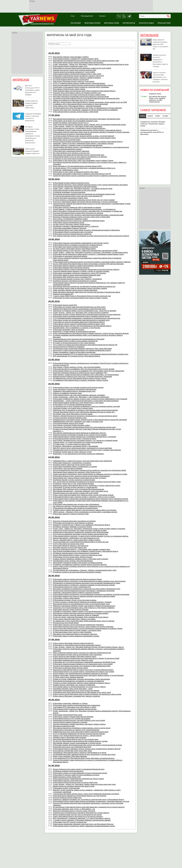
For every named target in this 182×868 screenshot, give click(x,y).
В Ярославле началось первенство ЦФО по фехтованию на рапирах (77, 207)
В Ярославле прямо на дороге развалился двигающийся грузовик (76, 636)
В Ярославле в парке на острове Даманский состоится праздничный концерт (80, 773)
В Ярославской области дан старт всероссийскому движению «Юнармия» (79, 395)
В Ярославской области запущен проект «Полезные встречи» (75, 439)
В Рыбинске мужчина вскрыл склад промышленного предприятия (76, 553)
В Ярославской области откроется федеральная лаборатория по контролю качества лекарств (86, 269)
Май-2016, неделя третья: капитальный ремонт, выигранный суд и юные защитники (82, 448)
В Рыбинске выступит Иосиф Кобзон (66, 623)
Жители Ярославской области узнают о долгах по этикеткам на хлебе (78, 555)
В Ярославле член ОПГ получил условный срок (70, 822)
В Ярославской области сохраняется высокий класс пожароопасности (78, 245)
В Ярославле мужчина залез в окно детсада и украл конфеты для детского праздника (83, 627)
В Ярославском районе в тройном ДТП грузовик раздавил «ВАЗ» (76, 59)
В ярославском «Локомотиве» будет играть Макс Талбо (72, 751)
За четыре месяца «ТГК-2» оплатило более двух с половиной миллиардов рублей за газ (84, 168)
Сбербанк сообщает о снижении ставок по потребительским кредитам (78, 145)
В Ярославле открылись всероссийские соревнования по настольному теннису (81, 243)
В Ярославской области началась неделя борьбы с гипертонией (76, 112)
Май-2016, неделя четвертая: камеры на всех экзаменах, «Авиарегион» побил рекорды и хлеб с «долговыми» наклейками (87, 791)
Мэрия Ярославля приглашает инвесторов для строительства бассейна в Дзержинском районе (87, 292)
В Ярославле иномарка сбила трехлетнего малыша (71, 268)
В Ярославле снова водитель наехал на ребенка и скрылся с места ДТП (78, 76)
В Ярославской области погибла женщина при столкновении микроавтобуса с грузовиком (84, 437)
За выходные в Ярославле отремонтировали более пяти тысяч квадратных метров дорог (84, 427)
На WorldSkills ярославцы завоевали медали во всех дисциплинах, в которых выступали (84, 755)
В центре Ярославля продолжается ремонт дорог (70, 198)
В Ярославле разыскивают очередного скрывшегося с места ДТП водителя (79, 273)
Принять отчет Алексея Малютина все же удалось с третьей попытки (77, 736)
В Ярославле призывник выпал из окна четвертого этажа (73, 660)
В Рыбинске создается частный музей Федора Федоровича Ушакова (77, 572)
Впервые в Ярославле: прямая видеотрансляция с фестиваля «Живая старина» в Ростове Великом (88, 675)
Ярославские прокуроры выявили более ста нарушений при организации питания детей (84, 194)
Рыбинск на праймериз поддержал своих (67, 393)
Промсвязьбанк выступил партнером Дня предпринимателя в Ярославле (79, 339)
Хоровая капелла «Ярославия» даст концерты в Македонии (74, 685)
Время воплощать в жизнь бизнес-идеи (67, 777)
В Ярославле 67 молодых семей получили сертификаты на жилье (76, 775)
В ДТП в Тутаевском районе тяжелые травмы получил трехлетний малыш (79, 83)
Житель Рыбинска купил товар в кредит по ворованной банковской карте (79, 769)
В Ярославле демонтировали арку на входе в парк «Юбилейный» (76, 504)
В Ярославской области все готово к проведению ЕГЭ (72, 587)
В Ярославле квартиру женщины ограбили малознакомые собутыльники (79, 266)
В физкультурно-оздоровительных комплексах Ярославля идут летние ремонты (81, 813)
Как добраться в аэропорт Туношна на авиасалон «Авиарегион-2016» (78, 506)
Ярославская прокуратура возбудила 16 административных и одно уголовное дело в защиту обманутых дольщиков (90, 163)
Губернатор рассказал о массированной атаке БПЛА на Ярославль (152, 132)
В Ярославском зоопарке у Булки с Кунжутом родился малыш (75, 600)
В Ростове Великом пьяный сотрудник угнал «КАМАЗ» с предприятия (77, 279)
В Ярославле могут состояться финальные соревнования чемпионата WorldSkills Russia (84, 662)
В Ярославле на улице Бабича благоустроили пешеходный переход (77, 645)
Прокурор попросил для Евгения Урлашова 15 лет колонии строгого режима (80, 435)
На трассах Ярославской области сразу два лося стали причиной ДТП (78, 196)
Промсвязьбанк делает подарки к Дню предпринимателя (73, 561)
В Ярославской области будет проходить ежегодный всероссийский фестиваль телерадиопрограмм (88, 215)
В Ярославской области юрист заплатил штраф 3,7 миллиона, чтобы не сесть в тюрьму (84, 497)
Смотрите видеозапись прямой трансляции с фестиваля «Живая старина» (79, 724)
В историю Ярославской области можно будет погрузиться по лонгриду (78, 213)
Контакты (103, 16)
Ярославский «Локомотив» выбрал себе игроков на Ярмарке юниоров (78, 563)
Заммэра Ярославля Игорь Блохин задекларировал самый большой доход (79, 309)
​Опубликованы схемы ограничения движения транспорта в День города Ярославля (82, 349)
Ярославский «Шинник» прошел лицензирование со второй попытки (77, 743)
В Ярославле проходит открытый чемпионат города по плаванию (76, 615)
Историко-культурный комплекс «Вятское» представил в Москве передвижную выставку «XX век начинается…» (87, 430)
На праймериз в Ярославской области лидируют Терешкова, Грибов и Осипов (81, 380)
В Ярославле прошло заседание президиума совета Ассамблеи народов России (81, 316)
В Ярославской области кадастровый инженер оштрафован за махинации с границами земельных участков (91, 801)
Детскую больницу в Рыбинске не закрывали (69, 347)
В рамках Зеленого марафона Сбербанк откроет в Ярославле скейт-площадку (81, 559)
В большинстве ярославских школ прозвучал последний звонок (75, 508)
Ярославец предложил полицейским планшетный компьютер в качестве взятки (81, 97)
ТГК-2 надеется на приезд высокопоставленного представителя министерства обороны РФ (85, 345)
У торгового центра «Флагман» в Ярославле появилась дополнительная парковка (82, 820)
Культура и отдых (146, 23)
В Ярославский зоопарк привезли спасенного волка (71, 183)
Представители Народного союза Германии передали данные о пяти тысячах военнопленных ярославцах (90, 185)
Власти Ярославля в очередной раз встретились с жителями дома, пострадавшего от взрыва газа (88, 211)
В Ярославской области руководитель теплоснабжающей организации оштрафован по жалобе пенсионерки (91, 594)
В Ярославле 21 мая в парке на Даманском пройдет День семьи (76, 172)
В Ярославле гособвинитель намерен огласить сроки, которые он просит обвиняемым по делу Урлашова (90, 399)
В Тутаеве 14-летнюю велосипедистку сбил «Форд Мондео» (74, 343)
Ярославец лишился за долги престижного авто (70, 548)
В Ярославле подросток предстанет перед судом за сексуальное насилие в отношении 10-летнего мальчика (91, 132)
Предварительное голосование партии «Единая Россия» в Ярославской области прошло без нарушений (90, 420)
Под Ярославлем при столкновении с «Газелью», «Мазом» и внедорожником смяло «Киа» (85, 570)
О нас (73, 16)
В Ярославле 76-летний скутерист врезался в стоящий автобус (75, 487)
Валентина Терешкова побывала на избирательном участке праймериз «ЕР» (80, 373)
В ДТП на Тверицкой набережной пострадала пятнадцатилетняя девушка (79, 734)
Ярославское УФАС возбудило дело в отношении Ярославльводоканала (79, 489)
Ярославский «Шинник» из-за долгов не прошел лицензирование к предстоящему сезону (84, 138)
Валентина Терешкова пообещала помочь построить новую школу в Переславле (82, 217)
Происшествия (164, 23)
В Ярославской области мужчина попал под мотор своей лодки (75, 782)
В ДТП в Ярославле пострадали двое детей (68, 544)
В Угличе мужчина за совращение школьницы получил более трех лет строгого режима (84, 200)
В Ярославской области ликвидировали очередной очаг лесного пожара (78, 779)
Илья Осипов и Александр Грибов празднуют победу (72, 425)
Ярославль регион (92, 23)
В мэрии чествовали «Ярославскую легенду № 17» (71, 123)
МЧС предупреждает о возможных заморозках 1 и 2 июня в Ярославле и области (82, 818)
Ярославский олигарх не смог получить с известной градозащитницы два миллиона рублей (85, 251)
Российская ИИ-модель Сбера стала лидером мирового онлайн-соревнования (158, 99)
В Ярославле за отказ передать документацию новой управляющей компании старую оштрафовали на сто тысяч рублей (91, 502)
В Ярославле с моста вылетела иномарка (68, 468)
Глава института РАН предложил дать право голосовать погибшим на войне (80, 531)
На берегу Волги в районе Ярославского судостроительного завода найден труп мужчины (85, 510)
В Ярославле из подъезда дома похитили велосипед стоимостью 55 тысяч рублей (82, 68)
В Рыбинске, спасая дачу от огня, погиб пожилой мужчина (73, 484)
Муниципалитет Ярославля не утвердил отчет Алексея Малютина (76, 730)
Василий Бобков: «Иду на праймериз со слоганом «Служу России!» (77, 328)
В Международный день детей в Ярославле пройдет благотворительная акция (81, 732)
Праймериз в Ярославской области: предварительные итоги (74, 391)
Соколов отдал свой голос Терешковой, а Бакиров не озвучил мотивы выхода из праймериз (85, 110)
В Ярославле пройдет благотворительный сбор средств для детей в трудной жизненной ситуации (87, 745)
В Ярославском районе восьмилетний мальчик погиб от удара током (77, 74)
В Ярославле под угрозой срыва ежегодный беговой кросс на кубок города (79, 307)
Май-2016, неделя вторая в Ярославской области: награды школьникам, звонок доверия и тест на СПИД (90, 102)
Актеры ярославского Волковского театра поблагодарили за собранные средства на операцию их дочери (90, 474)
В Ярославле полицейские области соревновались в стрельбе (75, 467)
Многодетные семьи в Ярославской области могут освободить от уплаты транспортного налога (87, 486)
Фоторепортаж (129, 23)
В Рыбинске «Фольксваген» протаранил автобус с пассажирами (75, 446)
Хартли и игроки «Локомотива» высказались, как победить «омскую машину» (160, 77)
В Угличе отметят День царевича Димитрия (68, 677)
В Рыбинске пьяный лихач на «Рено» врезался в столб (72, 452)
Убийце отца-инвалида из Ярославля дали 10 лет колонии (74, 100)
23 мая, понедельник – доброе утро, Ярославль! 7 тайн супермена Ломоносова (81, 397)
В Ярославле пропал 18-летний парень (67, 140)
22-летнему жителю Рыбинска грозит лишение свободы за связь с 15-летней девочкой (84, 136)
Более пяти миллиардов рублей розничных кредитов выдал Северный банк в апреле (83, 85)
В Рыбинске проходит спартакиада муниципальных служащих (75, 281)
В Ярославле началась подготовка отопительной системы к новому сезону (79, 95)
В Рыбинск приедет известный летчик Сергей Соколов (72, 465)
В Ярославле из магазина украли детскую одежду (70, 668)
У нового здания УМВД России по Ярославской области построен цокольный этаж (82, 296)
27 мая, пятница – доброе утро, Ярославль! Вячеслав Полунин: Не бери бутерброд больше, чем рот (88, 647)
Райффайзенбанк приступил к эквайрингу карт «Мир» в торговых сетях (78, 422)
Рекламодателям (87, 16)
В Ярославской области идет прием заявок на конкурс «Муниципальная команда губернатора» (87, 230)
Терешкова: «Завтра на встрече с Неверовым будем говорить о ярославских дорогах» (83, 144)
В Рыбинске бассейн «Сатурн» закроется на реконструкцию (74, 480)
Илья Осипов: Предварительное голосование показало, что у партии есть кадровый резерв (85, 440)
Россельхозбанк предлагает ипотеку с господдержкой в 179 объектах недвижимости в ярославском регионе (91, 147)
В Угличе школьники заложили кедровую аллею (70, 418)
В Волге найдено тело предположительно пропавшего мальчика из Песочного (80, 674)
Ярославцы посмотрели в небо (64, 726)
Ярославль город (112, 23)
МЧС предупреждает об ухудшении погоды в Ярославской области (77, 356)
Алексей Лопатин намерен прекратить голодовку (70, 722)
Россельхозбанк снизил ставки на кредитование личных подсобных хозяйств (80, 288)
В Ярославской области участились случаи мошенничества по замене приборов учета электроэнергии (89, 581)
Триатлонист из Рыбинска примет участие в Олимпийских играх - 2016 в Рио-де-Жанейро (85, 311)
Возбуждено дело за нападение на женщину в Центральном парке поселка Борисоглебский (85, 410)
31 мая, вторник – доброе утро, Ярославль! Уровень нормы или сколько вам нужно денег (84, 784)
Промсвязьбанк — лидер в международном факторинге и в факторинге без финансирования (86, 401)
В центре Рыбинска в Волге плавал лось (67, 798)
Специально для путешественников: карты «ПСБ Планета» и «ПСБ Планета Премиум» (84, 608)
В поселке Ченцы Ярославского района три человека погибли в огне (77, 93)
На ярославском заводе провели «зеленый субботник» (31, 104)
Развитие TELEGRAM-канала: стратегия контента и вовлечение (33, 117)
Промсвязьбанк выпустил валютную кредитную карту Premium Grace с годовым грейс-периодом (87, 450)
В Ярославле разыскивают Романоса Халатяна (70, 228)
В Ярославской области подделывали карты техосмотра (73, 232)
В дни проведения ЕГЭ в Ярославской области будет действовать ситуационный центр (84, 758)
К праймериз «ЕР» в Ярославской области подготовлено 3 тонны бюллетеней (80, 104)
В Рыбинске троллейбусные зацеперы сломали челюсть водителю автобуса (80, 565)
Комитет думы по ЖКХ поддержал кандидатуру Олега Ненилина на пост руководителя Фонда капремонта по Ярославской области (91, 567)
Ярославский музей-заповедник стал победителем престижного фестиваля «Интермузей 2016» (87, 119)
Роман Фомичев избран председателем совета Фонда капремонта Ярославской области (84, 91)
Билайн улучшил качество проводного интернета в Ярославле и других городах (160, 61)
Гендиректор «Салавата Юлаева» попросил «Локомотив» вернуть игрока (153, 124)
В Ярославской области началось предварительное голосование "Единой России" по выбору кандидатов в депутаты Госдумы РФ (91, 364)
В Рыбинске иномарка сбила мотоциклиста (68, 771)
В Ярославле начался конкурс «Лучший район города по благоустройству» (79, 128)
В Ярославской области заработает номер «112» (70, 66)
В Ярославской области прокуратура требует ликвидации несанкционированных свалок (84, 826)
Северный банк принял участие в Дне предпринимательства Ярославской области (82, 326)
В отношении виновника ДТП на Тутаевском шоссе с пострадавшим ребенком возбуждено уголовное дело (91, 354)
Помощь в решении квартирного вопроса (67, 149)
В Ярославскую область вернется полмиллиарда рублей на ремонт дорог (79, 324)
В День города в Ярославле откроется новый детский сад (73, 643)
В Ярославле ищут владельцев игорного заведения (71, 151)
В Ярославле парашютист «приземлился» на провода (72, 463)
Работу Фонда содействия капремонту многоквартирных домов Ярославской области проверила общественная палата (87, 259)
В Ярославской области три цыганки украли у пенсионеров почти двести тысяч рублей (84, 672)
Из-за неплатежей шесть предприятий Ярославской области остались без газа (81, 542)
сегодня (165, 116)
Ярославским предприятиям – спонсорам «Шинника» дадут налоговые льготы (81, 491)
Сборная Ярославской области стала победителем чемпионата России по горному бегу (84, 412)
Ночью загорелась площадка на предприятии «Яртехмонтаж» (75, 389)
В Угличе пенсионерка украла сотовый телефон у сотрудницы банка (77, 630)
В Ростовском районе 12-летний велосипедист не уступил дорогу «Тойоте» (79, 687)
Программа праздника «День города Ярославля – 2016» (73, 689)
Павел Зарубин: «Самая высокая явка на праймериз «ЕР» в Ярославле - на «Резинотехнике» (86, 375)
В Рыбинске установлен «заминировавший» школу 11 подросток (76, 226)
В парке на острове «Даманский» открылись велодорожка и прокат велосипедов (81, 679)
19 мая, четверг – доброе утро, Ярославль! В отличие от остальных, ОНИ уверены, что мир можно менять (90, 252)
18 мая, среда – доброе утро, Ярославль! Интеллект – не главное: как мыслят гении (83, 189)
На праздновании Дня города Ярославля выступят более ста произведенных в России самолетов (87, 108)
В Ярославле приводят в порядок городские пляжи (71, 514)
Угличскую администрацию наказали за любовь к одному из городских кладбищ (81, 271)
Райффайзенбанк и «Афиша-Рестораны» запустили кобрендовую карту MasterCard (82, 461)
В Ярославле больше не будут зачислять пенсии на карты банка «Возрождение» (81, 476)
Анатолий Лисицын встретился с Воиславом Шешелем (72, 134)
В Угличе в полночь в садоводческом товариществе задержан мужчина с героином (82, 602)
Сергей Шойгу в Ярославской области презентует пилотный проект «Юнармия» (81, 87)
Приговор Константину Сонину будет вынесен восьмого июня (75, 70)
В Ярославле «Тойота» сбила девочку (66, 598)
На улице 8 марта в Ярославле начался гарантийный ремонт (74, 249)
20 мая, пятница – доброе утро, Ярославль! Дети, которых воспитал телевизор (81, 313)
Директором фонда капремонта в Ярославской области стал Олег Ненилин (80, 796)
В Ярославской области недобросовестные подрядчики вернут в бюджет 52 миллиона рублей (86, 658)
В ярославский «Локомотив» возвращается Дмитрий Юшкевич (75, 187)
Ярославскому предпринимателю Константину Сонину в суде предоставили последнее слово (86, 61)
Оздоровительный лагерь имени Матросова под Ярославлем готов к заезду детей (82, 692)
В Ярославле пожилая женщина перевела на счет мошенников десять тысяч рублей (83, 664)
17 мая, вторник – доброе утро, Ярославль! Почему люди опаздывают (78, 126)
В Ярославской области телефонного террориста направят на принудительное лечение (84, 585)
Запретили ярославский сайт (63, 294)
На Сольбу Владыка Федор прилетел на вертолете (71, 80)
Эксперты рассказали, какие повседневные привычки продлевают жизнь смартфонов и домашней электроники (33, 135)
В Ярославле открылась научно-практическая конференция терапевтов (78, 625)
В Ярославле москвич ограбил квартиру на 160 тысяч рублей (75, 190)
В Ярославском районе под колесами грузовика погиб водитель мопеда (78, 388)
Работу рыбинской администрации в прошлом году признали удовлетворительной (82, 653)
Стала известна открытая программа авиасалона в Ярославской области (79, 322)
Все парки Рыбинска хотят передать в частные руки (71, 153)
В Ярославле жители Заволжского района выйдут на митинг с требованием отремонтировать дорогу (88, 254)
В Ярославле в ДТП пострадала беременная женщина (72, 405)
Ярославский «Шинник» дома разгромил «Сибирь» (71, 57)
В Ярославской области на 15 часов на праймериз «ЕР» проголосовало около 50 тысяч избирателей (89, 371)
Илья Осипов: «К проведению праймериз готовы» (70, 219)
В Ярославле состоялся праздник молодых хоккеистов (72, 234)
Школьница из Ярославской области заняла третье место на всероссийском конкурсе (83, 670)
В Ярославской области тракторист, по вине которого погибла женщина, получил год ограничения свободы (91, 536)
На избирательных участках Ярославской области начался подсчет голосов (80, 378)
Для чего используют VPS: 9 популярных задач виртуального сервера (32, 90)
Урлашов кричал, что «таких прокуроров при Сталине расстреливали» (78, 442)
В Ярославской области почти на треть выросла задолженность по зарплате (80, 157)
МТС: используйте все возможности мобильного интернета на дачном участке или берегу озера (87, 482)
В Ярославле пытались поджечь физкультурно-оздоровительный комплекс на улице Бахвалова (87, 315)
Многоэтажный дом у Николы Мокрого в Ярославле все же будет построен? (80, 478)
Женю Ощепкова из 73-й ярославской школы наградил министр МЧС (77, 166)
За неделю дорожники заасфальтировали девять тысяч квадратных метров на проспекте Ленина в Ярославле (88, 336)
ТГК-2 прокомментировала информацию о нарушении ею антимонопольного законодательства (87, 318)
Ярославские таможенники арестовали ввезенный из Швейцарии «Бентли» (79, 433)
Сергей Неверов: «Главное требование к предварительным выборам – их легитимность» (84, 209)
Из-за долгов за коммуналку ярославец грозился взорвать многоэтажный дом (80, 534)
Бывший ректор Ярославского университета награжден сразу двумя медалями (81, 532)
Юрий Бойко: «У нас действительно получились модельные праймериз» (78, 454)
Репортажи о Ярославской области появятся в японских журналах (76, 593)
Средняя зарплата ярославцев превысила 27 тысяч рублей (74, 72)
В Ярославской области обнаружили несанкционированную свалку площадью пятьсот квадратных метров (90, 499)
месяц (143, 116)
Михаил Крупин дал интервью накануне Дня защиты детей (74, 786)
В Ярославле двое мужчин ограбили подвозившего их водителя (75, 247)
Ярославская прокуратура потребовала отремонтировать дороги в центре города (82, 728)
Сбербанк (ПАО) (155, 94)
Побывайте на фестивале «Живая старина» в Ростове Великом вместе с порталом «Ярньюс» (86, 611)
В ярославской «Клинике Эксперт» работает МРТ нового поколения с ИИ (161, 44)
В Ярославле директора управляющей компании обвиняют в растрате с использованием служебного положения (89, 650)
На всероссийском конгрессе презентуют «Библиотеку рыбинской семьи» (79, 221)
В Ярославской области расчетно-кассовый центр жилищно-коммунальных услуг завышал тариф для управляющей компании (89, 284)
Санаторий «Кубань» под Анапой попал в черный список (73, 408)
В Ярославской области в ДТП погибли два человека (72, 719)
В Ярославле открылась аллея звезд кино (68, 781)
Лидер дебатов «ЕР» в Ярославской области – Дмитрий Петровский (77, 106)
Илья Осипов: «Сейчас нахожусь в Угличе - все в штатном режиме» (77, 367)
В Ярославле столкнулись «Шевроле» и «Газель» (70, 703)
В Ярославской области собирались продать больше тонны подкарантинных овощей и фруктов (87, 749)
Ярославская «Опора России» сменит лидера (69, 89)
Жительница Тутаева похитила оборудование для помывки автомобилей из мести (82, 350)
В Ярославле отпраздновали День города (68, 715)
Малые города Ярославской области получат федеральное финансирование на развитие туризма (88, 629)
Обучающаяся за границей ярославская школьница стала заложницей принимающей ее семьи (87, 583)
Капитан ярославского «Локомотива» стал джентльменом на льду (76, 538)
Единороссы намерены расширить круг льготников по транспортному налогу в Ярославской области (88, 800)
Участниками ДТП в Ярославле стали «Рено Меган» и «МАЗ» (75, 707)
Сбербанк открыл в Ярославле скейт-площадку (70, 737)
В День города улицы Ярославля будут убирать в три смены (74, 619)
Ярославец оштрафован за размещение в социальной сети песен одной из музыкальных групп (87, 589)
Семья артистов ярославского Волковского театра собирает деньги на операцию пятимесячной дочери (89, 125)
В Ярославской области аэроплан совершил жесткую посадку (75, 709)
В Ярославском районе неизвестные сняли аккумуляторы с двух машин (78, 403)
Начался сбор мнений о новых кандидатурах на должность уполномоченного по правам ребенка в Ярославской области (88, 761)
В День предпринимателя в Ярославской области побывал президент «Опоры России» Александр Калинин (91, 333)
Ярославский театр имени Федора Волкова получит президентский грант (79, 155)
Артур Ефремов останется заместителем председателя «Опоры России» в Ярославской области (87, 130)
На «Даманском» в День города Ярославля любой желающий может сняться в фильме (84, 621)
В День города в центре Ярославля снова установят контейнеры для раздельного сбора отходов (87, 694)
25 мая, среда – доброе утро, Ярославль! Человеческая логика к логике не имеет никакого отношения (89, 529)
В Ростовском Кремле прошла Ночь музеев (68, 423)
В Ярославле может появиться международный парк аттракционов (77, 705)
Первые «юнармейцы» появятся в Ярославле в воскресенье (74, 352)
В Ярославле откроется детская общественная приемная (73, 717)
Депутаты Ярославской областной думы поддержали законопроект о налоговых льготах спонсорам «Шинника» (88, 804)
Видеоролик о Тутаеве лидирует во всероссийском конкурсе (74, 332)
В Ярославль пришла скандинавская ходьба (69, 223)
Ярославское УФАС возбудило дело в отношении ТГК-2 (73, 277)
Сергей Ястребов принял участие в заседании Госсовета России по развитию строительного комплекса (89, 176)
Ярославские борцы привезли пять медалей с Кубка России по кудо (77, 472)
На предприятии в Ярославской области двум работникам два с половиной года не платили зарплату (89, 807)
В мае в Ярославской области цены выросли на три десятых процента (78, 817)
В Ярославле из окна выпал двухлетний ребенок (70, 256)
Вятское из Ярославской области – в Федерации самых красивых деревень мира (82, 549)
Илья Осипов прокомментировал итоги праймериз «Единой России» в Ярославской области (86, 551)
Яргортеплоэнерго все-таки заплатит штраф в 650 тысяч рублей (76, 493)
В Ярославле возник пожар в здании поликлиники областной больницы (78, 63)
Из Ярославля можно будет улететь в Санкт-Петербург (72, 632)
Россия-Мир (76, 23)
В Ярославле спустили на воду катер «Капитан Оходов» (73, 557)
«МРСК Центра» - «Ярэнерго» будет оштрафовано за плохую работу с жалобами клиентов (85, 512)
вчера (158, 116)
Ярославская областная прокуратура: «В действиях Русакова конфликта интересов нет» (84, 287)
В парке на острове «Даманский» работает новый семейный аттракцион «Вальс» (82, 683)
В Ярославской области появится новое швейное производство (75, 341)
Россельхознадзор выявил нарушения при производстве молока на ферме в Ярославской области (88, 142)
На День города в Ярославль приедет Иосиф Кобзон (71, 224)
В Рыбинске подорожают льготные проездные (69, 192)
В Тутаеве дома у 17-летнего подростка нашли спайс (72, 444)
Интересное (21, 80)
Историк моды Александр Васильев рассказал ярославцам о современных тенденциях (84, 591)
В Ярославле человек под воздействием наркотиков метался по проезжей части (81, 320)
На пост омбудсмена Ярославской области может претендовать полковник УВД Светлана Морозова (88, 264)
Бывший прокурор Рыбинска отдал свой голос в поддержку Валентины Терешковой (82, 377)
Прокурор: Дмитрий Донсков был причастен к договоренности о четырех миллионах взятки (85, 416)
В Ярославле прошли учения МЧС (65, 305)
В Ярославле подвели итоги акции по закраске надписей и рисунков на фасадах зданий (84, 596)
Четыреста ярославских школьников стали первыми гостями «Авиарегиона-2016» (82, 666)
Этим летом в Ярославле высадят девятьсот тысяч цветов (74, 81)
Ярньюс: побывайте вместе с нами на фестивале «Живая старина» (77, 540)
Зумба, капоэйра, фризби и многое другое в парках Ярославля (75, 290)
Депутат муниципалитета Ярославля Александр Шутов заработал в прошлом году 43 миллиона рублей (89, 470)
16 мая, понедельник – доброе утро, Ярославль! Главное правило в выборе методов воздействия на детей (91, 64)
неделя (150, 116)
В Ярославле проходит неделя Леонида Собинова (71, 610)
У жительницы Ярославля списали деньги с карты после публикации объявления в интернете (86, 794)
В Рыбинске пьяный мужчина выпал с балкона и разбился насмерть (77, 78)
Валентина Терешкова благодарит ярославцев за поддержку (74, 521)
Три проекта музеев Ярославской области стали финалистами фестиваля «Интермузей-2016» (86, 98)
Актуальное (149, 35)
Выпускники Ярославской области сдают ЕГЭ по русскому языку (76, 739)
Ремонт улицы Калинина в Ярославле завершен (70, 756)
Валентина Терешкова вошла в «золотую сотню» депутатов (74, 811)
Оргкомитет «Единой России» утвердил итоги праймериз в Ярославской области (81, 525)
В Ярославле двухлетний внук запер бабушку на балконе (73, 523)
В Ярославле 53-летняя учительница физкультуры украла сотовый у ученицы (80, 298)
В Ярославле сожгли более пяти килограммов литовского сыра (75, 121)
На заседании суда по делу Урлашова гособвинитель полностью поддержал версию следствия (86, 406)
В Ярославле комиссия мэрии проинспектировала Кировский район (77, 275)
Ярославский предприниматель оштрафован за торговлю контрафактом (78, 681)
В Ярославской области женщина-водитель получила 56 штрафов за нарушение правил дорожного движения (92, 262)
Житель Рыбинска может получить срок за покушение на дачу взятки (77, 815)
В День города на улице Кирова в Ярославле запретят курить (75, 657)
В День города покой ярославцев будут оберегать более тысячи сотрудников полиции (83, 495)
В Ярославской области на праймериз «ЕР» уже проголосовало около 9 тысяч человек (84, 369)
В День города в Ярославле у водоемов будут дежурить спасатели (76, 696)
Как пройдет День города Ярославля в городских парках (73, 414)
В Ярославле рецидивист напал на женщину (69, 330)
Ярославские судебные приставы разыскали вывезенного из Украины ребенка (81, 613)
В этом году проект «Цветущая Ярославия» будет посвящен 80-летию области (81, 617)
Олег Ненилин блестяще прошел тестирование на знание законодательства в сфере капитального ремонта (91, 236)
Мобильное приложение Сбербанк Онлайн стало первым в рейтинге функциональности (84, 606)
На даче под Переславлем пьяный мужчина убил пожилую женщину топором (80, 741)
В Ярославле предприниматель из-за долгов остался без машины (76, 691)
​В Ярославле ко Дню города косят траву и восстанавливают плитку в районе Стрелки (83, 161)
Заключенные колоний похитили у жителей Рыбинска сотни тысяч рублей (79, 720)
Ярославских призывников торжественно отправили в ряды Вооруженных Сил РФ (82, 174)
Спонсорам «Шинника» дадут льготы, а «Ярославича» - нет (74, 809)
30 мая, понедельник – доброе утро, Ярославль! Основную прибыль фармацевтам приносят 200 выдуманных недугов (92, 712)
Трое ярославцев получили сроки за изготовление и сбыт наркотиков (77, 655)
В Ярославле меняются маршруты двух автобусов (71, 546)
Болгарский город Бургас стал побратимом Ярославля (72, 747)
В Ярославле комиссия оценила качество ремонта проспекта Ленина (77, 579)
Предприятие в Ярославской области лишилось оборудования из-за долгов (80, 753)
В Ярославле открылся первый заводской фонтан (32, 151)
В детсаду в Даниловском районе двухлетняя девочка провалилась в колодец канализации (85, 202)
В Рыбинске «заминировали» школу (66, 170)
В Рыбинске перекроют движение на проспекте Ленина (72, 527)
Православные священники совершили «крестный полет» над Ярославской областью (83, 824)
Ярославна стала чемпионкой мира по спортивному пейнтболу (75, 634)
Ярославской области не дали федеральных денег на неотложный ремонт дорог (81, 604)
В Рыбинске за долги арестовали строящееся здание (72, 159)
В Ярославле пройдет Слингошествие (66, 788)
